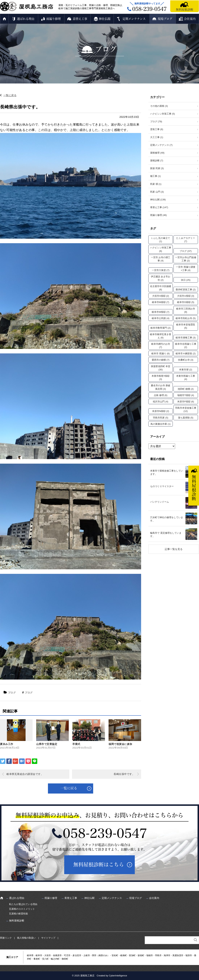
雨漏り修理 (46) (158, 215)
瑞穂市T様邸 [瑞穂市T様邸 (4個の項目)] (186, 395)
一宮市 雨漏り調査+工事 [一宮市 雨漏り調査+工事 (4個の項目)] (186, 269)
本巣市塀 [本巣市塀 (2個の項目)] (186, 370)
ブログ (12, 693)
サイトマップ (48, 938)
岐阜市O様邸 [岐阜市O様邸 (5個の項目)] (186, 302)
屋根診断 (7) (157, 161)
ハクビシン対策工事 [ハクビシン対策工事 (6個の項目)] (161, 249)
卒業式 (76, 744)
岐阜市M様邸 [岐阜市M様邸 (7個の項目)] (161, 302)
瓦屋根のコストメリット (22, 909)
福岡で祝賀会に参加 (120, 744)
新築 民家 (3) (157, 168)
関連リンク (6, 938)
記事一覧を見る (174, 549)
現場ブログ (165, 19)
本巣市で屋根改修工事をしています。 (167, 472)
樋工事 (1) (155, 176)
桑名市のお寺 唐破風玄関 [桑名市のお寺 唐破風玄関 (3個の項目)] (161, 387)
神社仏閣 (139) (158, 200)
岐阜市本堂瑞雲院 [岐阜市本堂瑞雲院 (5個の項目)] (186, 326)
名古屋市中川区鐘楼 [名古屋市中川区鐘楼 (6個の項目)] (161, 288)
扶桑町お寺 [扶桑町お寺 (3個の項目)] (186, 360)
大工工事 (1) (157, 137)
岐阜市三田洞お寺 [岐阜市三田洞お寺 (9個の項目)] (186, 310)
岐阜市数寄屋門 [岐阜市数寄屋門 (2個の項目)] (161, 328)
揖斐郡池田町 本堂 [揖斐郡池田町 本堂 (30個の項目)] (161, 368)
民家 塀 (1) (156, 184)
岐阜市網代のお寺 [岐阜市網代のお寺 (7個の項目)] (161, 346)
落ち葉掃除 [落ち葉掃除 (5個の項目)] (186, 418)
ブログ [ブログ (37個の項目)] (186, 251)
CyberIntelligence (118, 976)
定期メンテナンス (134, 19)
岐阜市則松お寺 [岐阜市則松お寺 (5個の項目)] (186, 318)
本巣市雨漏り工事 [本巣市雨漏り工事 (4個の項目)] (186, 378)
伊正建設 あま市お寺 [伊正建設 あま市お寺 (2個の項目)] (161, 278)
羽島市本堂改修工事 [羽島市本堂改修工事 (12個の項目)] (186, 410)
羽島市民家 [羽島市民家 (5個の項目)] (161, 418)
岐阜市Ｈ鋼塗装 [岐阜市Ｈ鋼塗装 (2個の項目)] (186, 353)
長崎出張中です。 (124, 774)
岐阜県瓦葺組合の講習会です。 (25, 774)
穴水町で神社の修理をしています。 (167, 519)
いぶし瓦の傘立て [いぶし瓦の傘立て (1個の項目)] (161, 240)
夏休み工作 (7, 744)
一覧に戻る (10, 95)
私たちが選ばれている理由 (23, 904)
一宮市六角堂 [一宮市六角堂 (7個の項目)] (161, 270)
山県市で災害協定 (47, 744)
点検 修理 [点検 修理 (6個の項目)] (161, 395)
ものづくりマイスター (162, 486)
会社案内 (190, 19)
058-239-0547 (105, 833)
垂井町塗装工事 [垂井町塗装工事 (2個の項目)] (186, 290)
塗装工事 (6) (157, 129)
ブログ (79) (156, 122)
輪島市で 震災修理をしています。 (166, 535)
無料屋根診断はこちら (99, 865)
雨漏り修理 (54, 19)
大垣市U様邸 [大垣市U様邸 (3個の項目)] (186, 296)
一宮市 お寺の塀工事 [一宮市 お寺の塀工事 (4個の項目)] (161, 259)
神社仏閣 (105, 19)
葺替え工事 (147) (159, 207)
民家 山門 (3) (157, 192)
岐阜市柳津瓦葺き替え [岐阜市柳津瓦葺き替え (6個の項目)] (161, 336)
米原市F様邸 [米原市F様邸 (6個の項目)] (186, 402)
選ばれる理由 (26, 19)
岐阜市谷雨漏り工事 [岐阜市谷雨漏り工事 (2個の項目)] (186, 346)
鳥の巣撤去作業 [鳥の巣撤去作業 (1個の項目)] (161, 424)
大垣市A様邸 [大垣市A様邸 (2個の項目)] (161, 296)
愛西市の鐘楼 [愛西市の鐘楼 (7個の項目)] (161, 360)
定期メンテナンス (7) (161, 145)
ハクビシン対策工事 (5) (163, 114)
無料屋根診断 (185, 10)
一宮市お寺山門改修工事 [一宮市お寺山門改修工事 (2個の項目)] (186, 259)
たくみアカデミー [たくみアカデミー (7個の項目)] (186, 240)
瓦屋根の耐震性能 (18, 914)
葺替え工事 (80, 19)
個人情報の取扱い (26, 938)
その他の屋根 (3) (159, 106)
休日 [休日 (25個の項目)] (186, 280)
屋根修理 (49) (157, 153)
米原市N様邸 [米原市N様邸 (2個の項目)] (161, 411)
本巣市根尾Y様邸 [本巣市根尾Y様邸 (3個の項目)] (161, 378)
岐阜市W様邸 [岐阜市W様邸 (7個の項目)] (161, 312)
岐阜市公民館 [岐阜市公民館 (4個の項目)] (161, 318)
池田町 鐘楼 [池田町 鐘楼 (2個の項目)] (186, 389)
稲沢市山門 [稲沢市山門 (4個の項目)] (161, 402)
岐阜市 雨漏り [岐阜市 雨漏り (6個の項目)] (161, 353)
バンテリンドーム (160, 502)
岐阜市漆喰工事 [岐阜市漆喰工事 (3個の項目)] (186, 338)
